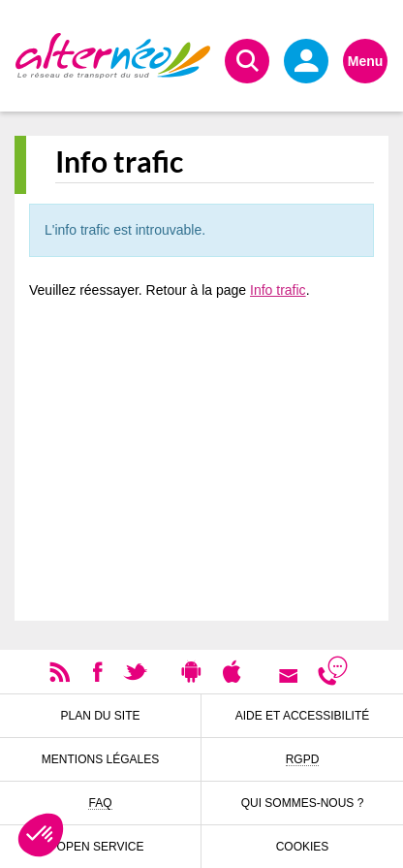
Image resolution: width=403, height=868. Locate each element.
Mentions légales (100, 759)
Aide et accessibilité (303, 716)
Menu (366, 61)
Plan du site (100, 716)
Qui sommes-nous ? (303, 803)
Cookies (303, 847)
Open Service (101, 847)
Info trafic (278, 290)
